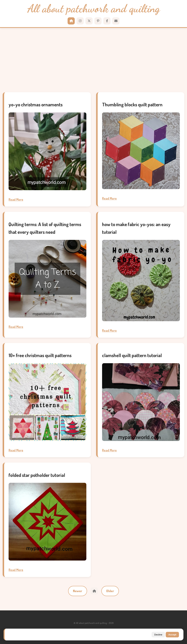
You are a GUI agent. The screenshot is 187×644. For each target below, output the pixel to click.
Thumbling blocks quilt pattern (132, 104)
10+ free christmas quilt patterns (40, 355)
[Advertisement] (93, 60)
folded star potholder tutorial (37, 475)
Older (110, 591)
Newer (78, 591)
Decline (158, 635)
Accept (172, 635)
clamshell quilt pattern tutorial (132, 355)
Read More (16, 199)
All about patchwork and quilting (94, 9)
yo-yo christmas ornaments (36, 104)
